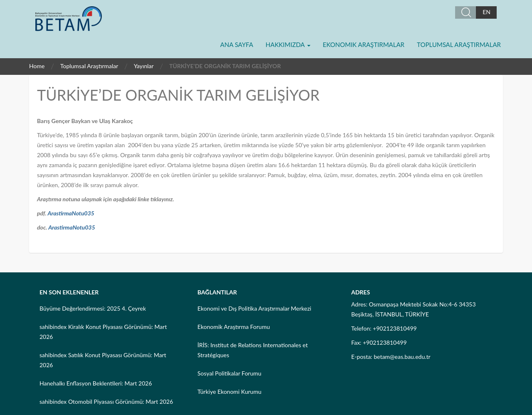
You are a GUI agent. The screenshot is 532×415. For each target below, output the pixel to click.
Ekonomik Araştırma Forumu (234, 327)
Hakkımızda (288, 44)
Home (37, 66)
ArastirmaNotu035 (71, 213)
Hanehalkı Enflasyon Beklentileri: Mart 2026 (96, 383)
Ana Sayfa (237, 44)
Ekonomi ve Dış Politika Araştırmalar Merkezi (254, 308)
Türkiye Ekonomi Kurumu (229, 392)
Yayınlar (144, 66)
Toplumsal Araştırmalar (459, 44)
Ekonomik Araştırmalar (364, 44)
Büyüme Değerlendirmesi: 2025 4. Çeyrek (93, 308)
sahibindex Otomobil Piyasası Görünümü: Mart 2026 (106, 401)
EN (486, 12)
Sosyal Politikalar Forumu (229, 373)
